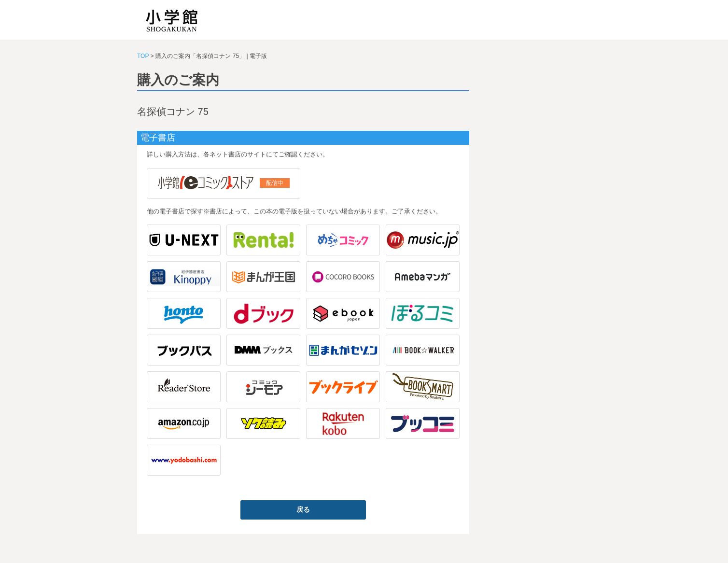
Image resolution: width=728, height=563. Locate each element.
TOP (143, 56)
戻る (303, 509)
